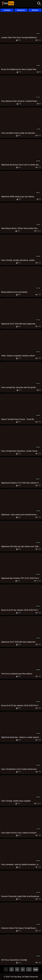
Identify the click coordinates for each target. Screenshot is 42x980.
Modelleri (35, 10)
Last (36, 969)
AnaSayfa (7, 10)
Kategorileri (21, 10)
